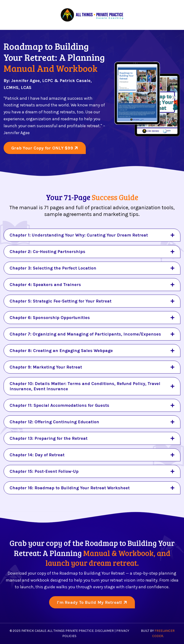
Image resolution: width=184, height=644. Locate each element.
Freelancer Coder (164, 633)
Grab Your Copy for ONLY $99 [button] (43, 148)
